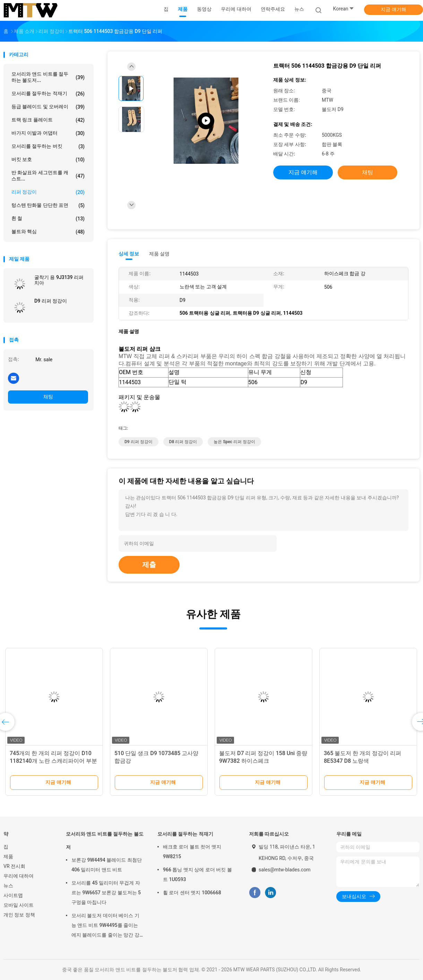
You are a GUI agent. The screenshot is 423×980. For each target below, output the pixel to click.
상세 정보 (129, 254)
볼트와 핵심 (48, 232)
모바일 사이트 (19, 905)
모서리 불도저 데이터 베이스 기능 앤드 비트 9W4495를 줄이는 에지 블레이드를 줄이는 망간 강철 (105, 926)
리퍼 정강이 (48, 192)
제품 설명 (159, 254)
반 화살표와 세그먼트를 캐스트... (48, 176)
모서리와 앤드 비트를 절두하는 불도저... (48, 77)
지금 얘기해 (393, 9)
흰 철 (48, 219)
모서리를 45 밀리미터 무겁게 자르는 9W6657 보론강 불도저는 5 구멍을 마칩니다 (106, 893)
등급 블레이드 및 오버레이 (48, 107)
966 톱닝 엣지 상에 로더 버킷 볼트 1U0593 (197, 875)
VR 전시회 (14, 866)
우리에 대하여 (19, 876)
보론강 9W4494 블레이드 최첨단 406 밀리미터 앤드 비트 (107, 865)
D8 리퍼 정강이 (183, 442)
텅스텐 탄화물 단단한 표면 (48, 205)
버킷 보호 (48, 160)
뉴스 (8, 886)
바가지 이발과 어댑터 (48, 133)
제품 (8, 856)
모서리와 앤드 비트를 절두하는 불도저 (105, 840)
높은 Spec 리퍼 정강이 (234, 442)
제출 (149, 565)
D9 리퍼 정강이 (51, 301)
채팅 (48, 397)
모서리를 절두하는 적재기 (48, 94)
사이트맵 (13, 895)
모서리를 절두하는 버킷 (48, 146)
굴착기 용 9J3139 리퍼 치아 (59, 280)
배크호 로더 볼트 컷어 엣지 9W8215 (192, 852)
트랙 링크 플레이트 (48, 120)
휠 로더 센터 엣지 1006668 (192, 893)
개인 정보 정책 (19, 915)
